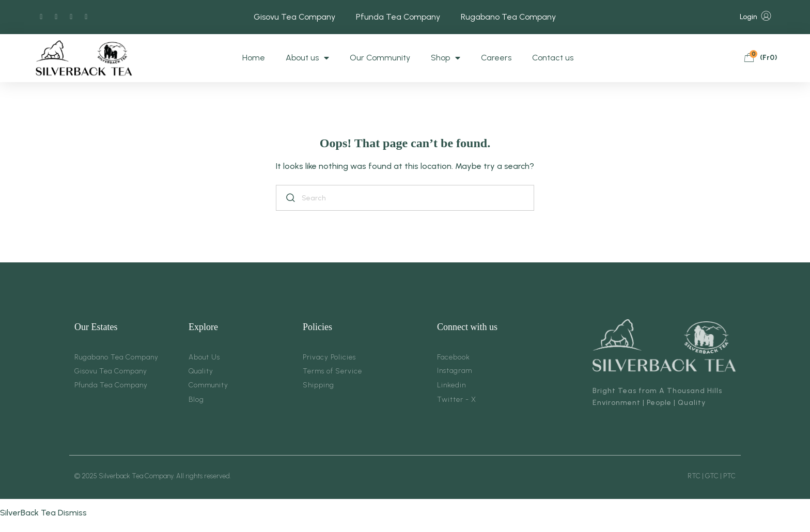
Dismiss (72, 513)
